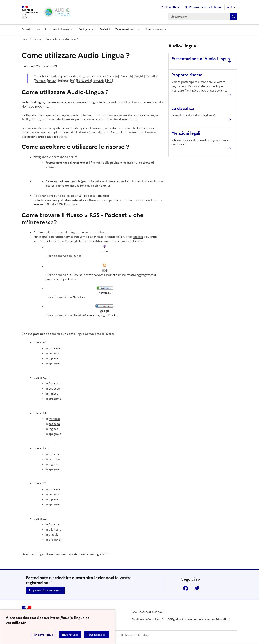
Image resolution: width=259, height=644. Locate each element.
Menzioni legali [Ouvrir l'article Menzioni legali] (186, 133)
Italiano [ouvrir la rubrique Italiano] (37, 39)
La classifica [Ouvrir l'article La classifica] (183, 108)
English (139, 76)
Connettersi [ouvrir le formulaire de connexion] (172, 7)
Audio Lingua (61, 29)
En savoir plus (44, 635)
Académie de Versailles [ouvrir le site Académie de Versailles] (146, 619)
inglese (53, 358)
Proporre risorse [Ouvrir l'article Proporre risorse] (187, 75)
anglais (53, 534)
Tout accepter (97, 635)
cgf (105, 76)
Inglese (138, 237)
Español (152, 76)
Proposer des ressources (45, 590)
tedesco (54, 353)
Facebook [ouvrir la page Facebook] (186, 588)
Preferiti (105, 29)
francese (55, 348)
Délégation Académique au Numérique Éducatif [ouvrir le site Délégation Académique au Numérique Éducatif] (197, 619)
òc (73, 81)
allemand (55, 529)
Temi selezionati (125, 29)
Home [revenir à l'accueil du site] (25, 39)
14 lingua (84, 29)
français (40, 81)
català (96, 76)
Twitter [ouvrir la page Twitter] (197, 588)
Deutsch (126, 76)
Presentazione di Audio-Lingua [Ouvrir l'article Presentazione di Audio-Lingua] (201, 59)
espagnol (55, 540)
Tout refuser (70, 635)
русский (98, 81)
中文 (109, 81)
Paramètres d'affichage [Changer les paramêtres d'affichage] (205, 7)
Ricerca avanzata (156, 29)
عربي (87, 76)
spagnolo (55, 363)
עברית (52, 81)
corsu (114, 76)
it (231, 7)
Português (84, 81)
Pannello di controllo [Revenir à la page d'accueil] (35, 29)
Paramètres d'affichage (137, 635)
